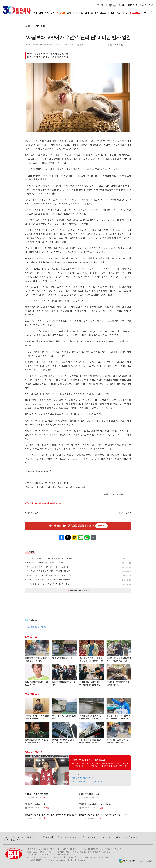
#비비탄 (46, 503)
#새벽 (52, 503)
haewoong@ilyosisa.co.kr (38, 471)
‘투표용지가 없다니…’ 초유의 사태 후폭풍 (87, 781)
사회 (27, 26)
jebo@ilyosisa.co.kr (76, 487)
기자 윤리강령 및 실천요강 (127, 837)
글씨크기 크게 (126, 45)
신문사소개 (7, 837)
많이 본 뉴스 (31, 637)
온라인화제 (39, 26)
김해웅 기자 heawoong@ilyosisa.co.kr (39, 45)
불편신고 (31, 837)
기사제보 (122, 5)
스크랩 (122, 45)
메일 (115, 45)
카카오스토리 (102, 5)
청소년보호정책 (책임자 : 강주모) (71, 837)
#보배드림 (29, 503)
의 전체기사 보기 (117, 494)
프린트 (119, 45)
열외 (115, 5)
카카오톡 (74, 538)
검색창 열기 (151, 13)
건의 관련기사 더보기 (78, 590)
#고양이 (38, 503)
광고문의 (19, 837)
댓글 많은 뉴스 (32, 694)
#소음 (59, 503)
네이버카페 (87, 538)
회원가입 (143, 5)
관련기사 (30, 552)
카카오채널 (98, 5)
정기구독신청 (133, 5)
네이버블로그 (111, 5)
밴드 (93, 538)
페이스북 (106, 5)
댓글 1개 (83, 45)
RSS (110, 837)
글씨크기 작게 (130, 45)
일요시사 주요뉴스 (34, 752)
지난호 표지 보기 (14, 840)
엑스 (68, 538)
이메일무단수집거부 (96, 837)
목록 (111, 45)
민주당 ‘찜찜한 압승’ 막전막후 (83, 778)
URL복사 (107, 45)
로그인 (151, 5)
